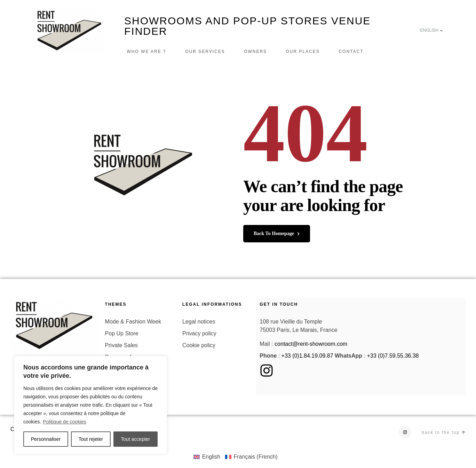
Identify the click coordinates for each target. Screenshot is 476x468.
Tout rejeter (91, 439)
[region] (90, 405)
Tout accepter (135, 439)
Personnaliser (46, 439)
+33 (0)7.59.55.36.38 (393, 356)
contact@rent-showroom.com (311, 344)
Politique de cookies (65, 422)
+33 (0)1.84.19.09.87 (307, 356)
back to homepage (277, 233)
